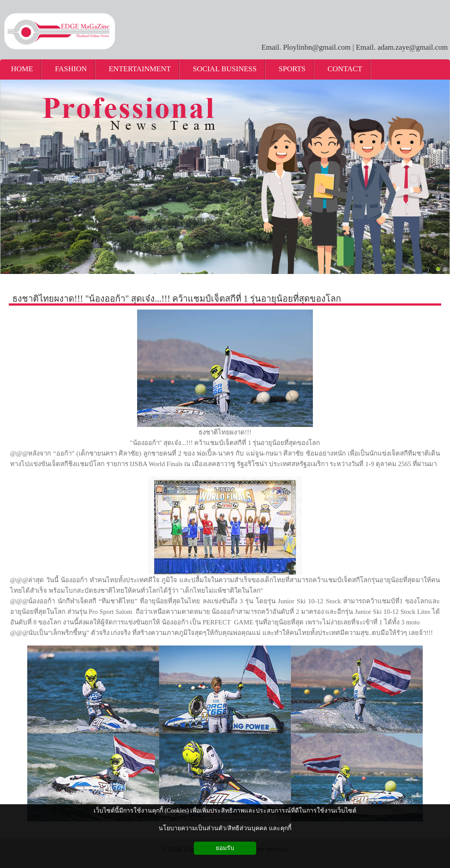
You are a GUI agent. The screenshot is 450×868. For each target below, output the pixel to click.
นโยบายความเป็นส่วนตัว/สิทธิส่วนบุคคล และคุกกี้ (225, 828)
